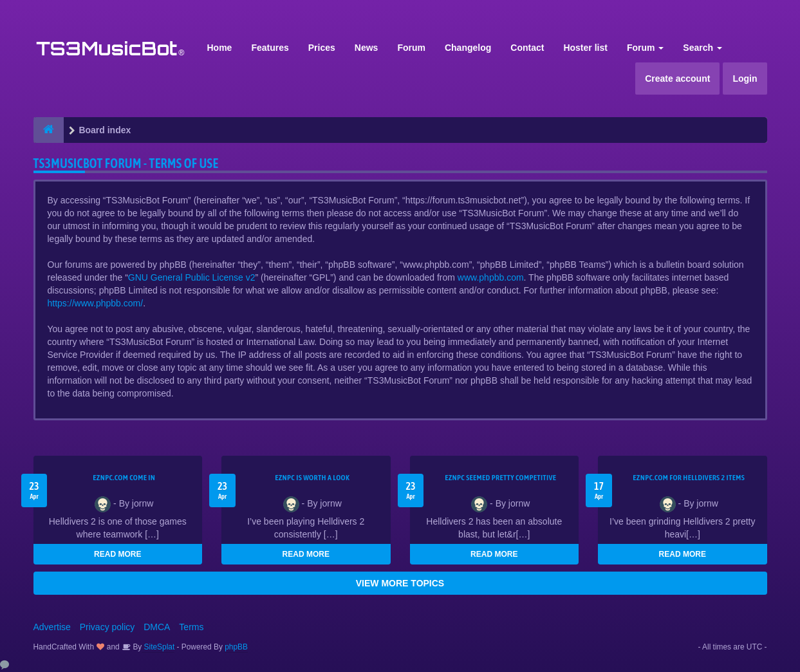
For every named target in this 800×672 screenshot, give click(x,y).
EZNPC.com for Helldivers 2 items (689, 478)
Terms (191, 627)
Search (702, 48)
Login (745, 79)
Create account (677, 79)
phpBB (236, 647)
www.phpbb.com (491, 277)
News (367, 48)
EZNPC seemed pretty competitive (500, 478)
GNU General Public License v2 (192, 277)
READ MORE (117, 554)
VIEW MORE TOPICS (400, 583)
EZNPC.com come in (124, 478)
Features (270, 48)
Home (220, 48)
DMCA (157, 627)
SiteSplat (158, 647)
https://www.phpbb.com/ (96, 303)
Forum (411, 48)
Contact (527, 48)
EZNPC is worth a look (312, 478)
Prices (322, 48)
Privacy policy (107, 627)
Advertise (52, 627)
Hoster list (585, 48)
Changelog (468, 48)
